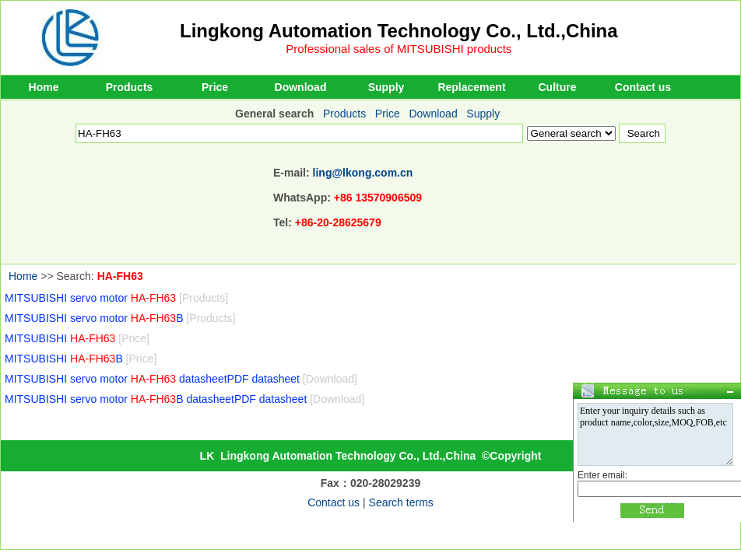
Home (44, 87)
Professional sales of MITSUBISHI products (399, 49)
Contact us (643, 87)
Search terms (401, 502)
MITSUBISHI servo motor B (120, 318)
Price (215, 87)
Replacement (471, 87)
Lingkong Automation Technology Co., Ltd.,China (399, 31)
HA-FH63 (120, 276)
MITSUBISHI (77, 338)
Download (301, 87)
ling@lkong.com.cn (363, 173)
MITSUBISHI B (81, 359)
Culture (558, 87)
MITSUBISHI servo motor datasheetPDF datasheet (181, 379)
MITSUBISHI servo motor (116, 298)
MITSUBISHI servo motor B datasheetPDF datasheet (184, 399)
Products (130, 87)
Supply (386, 87)
